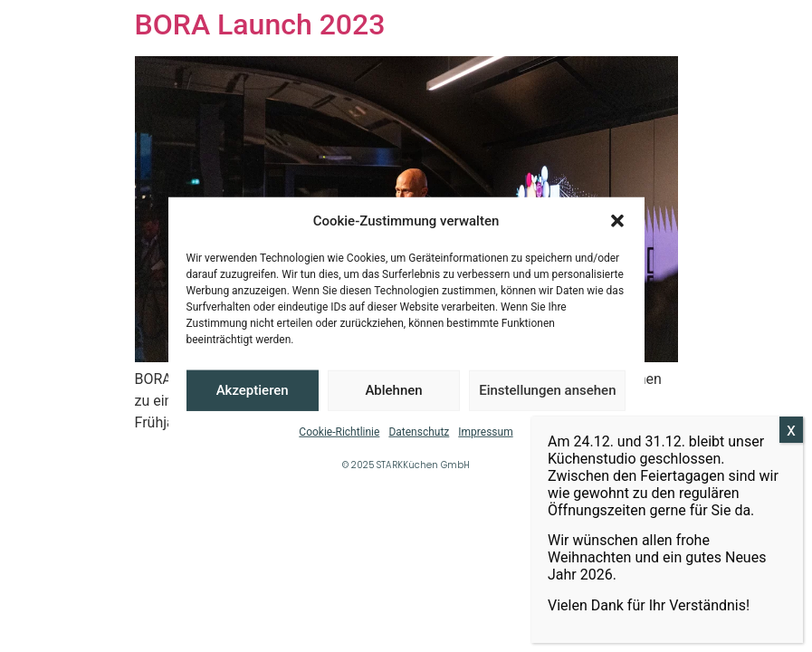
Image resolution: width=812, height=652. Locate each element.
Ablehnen (393, 390)
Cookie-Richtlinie (339, 431)
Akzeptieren (253, 390)
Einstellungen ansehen (547, 390)
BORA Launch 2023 (260, 24)
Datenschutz (419, 431)
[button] (617, 221)
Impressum (485, 431)
